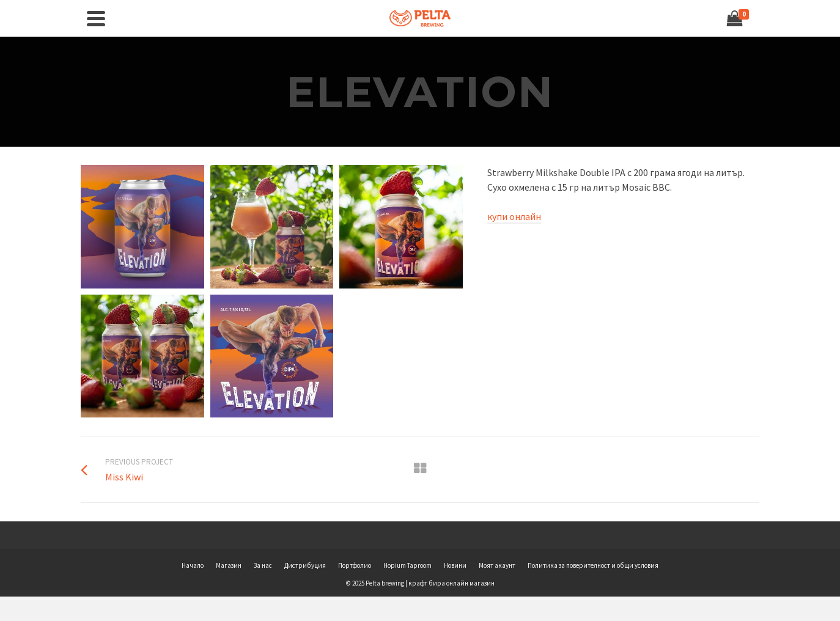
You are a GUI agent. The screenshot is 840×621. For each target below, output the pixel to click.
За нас (263, 565)
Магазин (229, 565)
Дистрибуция (305, 565)
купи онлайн (514, 216)
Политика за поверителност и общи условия (593, 565)
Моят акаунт (497, 565)
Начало (193, 565)
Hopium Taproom (407, 565)
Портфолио (355, 565)
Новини (455, 565)
